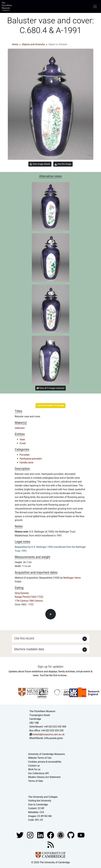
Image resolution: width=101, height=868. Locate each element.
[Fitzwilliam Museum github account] (71, 835)
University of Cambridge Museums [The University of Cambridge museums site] (47, 754)
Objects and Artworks (33, 44)
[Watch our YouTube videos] (81, 835)
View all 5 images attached (50, 388)
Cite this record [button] (24, 638)
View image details (40, 164)
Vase (22, 439)
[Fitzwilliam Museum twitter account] (20, 835)
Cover (23, 443)
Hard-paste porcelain (31, 459)
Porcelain (25, 455)
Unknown (20, 428)
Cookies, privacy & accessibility (45, 762)
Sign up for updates (50, 667)
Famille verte (26, 463)
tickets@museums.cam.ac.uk (49, 734)
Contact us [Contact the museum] (34, 766)
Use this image (63, 164)
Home (15, 44)
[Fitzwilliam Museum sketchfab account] (61, 835)
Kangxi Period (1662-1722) (29, 597)
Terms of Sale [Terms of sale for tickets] (36, 781)
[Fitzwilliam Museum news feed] (51, 844)
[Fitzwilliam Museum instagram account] (30, 835)
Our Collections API (39, 773)
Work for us (34, 769)
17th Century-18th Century (29, 601)
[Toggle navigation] (95, 6)
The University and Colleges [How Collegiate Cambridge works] (43, 797)
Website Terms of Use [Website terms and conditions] (40, 758)
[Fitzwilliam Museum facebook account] (41, 835)
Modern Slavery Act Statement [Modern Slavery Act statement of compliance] (44, 777)
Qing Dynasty (22, 593)
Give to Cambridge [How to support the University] (38, 805)
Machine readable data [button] (29, 649)
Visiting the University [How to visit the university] (40, 801)
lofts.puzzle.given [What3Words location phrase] (54, 738)
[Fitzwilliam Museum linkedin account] (51, 835)
